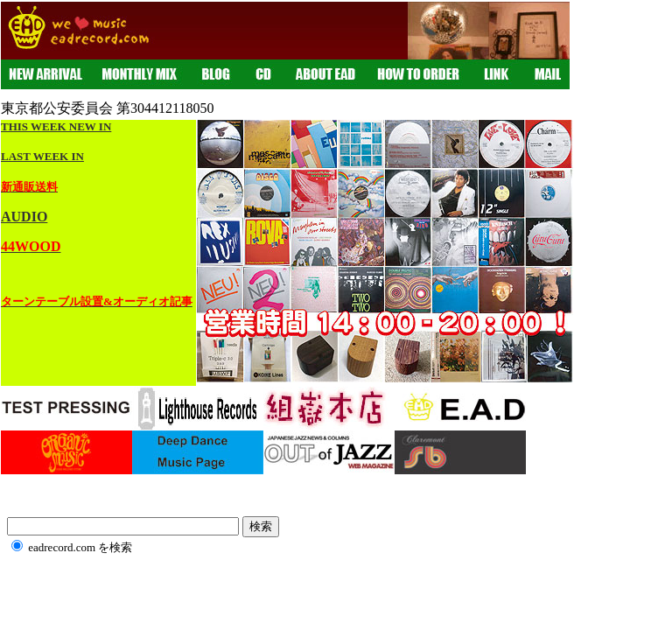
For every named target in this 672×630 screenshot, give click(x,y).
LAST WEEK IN (42, 156)
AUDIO (24, 217)
